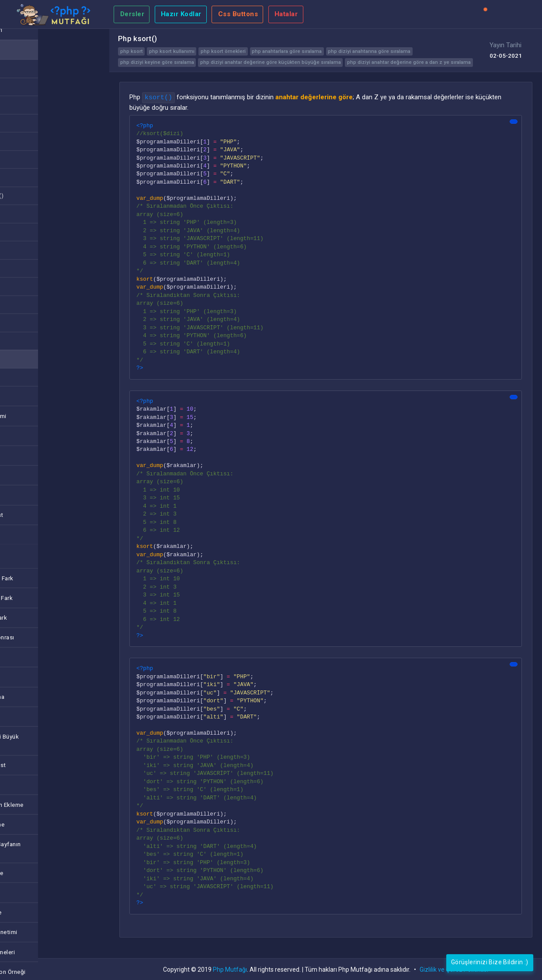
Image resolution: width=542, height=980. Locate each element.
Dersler (132, 14)
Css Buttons (238, 14)
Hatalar (286, 14)
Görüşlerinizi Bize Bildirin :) (490, 962)
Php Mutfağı (230, 970)
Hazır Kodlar (181, 14)
